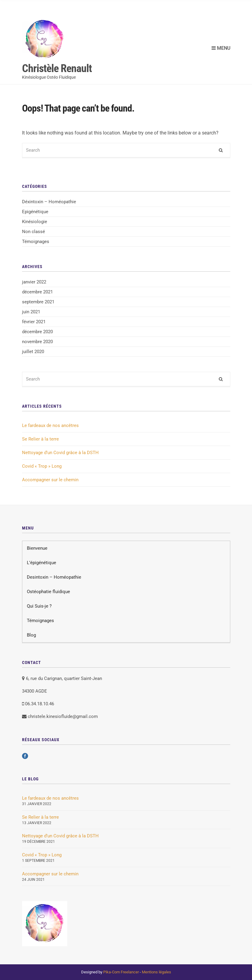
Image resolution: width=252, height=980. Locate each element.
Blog (31, 635)
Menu (221, 48)
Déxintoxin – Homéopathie (49, 202)
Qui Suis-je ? (39, 606)
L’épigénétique (41, 563)
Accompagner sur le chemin (50, 480)
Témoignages (36, 242)
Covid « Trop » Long (42, 466)
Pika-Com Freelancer (121, 972)
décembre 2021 (37, 292)
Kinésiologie (35, 222)
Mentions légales (156, 972)
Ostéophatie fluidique (48, 592)
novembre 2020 (37, 342)
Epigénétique (35, 212)
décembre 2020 (37, 332)
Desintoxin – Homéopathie (54, 577)
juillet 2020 (33, 352)
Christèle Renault (57, 68)
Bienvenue (37, 548)
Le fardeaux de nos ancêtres (50, 425)
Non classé (33, 232)
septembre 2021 (38, 302)
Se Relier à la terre (40, 439)
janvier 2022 (34, 282)
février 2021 (34, 322)
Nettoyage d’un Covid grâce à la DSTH (60, 453)
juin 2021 (31, 312)
